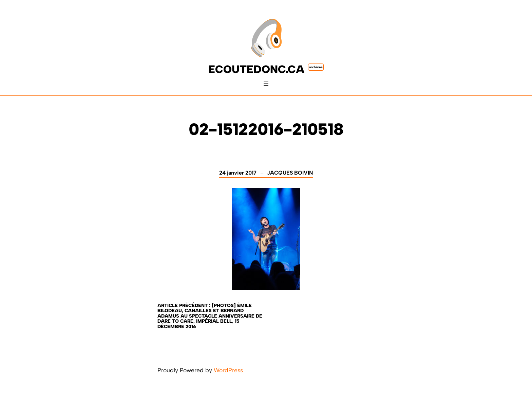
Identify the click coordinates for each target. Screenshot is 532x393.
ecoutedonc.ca (256, 69)
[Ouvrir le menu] (266, 83)
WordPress (228, 370)
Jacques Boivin (290, 173)
